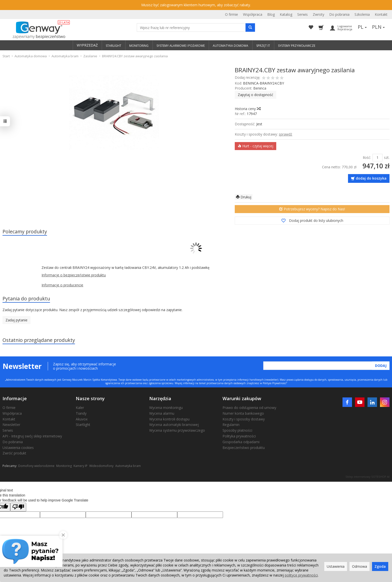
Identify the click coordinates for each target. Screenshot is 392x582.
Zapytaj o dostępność (255, 95)
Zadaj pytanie (16, 320)
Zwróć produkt (14, 453)
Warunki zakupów (242, 398)
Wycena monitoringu (166, 408)
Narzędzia (160, 398)
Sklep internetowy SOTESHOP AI (367, 477)
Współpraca (253, 14)
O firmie (231, 14)
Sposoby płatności (237, 430)
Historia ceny (247, 109)
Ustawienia (336, 566)
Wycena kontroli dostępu (169, 419)
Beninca (260, 88)
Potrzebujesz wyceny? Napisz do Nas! (312, 209)
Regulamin (231, 425)
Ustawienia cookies (18, 448)
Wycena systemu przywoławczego (177, 430)
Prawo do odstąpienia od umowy (249, 408)
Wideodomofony (101, 466)
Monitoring (64, 466)
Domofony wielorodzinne (36, 466)
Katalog (286, 14)
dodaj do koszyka (371, 178)
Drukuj (244, 197)
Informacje (15, 398)
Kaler (80, 408)
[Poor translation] (18, 507)
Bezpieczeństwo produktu (244, 448)
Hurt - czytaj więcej (255, 146)
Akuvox (82, 419)
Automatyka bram (128, 466)
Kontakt (381, 14)
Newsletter (11, 425)
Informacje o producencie (62, 285)
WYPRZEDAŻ (87, 45)
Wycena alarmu (162, 413)
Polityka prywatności (239, 436)
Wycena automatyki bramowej (174, 425)
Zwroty (318, 14)
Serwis (302, 14)
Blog (271, 14)
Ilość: (367, 157)
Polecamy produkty (25, 231)
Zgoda (380, 566)
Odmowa (359, 566)
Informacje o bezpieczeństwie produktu (74, 275)
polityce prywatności (301, 575)
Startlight (83, 425)
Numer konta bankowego (243, 413)
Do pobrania (339, 14)
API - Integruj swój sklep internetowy (32, 436)
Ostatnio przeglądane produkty (39, 340)
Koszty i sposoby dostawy (244, 419)
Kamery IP (80, 466)
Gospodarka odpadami (241, 442)
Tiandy (81, 413)
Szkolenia (362, 14)
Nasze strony (90, 398)
